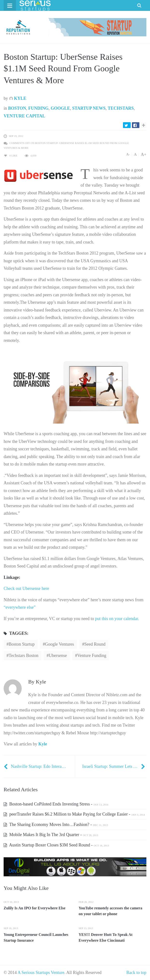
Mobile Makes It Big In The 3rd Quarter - (51, 835)
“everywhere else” (20, 607)
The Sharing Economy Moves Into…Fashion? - (56, 825)
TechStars (121, 108)
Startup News (89, 108)
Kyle (18, 98)
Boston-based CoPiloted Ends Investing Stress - (56, 804)
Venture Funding (92, 656)
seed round (95, 644)
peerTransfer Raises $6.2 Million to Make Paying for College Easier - (74, 814)
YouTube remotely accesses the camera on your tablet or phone (110, 911)
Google (60, 108)
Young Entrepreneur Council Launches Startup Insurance (36, 937)
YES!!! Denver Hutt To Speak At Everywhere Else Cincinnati (106, 937)
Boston (17, 108)
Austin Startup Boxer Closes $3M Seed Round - (56, 845)
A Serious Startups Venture (41, 973)
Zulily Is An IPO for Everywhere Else (34, 908)
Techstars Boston (24, 656)
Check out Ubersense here (26, 588)
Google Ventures (60, 644)
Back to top (136, 973)
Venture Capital (24, 116)
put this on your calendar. (117, 619)
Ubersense (58, 656)
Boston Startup (22, 644)
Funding (38, 108)
